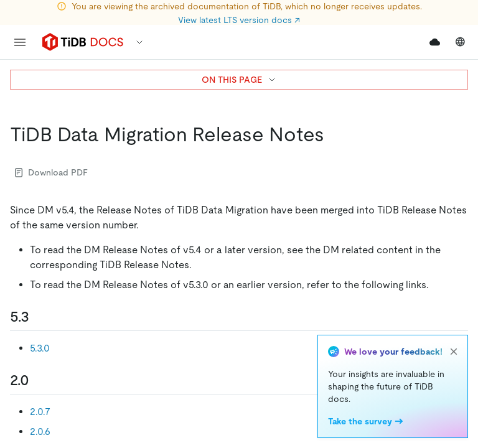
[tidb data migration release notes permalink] (334, 134)
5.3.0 (40, 348)
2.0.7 (40, 412)
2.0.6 (40, 432)
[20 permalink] (39, 380)
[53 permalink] (39, 317)
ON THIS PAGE (239, 80)
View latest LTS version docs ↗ (239, 20)
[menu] (20, 42)
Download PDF (51, 172)
